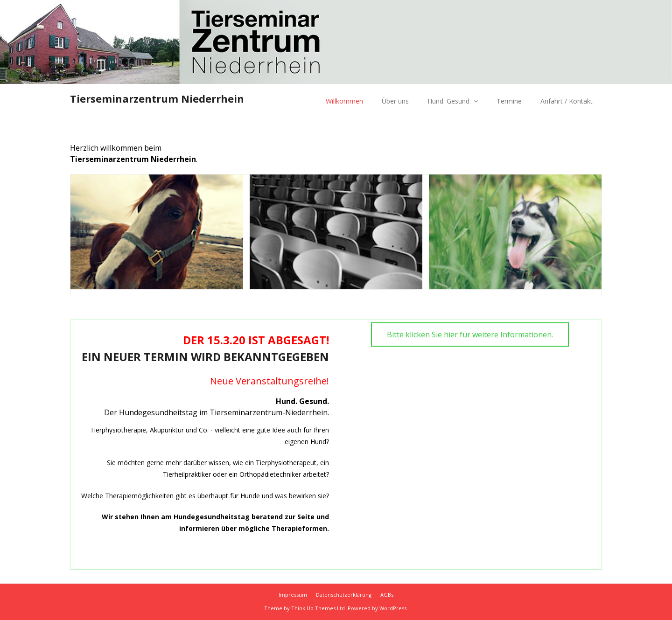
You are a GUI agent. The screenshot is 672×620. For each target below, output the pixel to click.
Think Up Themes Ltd (318, 608)
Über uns (395, 101)
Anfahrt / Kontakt (567, 101)
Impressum (293, 595)
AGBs (387, 595)
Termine (509, 101)
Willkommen (344, 101)
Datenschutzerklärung (344, 595)
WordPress (393, 608)
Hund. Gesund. (449, 101)
